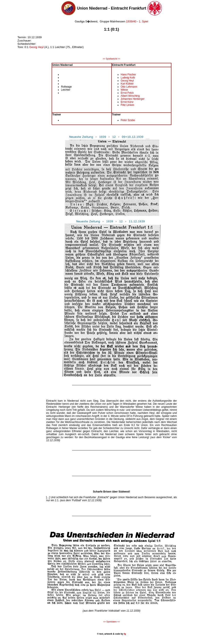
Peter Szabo (128, 120)
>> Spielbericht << (111, 59)
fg (125, 634)
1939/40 (131, 21)
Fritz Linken (127, 105)
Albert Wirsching (130, 96)
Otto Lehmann (129, 87)
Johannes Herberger (133, 99)
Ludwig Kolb (128, 78)
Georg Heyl (36, 47)
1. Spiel (143, 21)
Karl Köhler (127, 84)
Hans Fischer (128, 75)
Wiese (124, 90)
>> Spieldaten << (111, 622)
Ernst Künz (127, 102)
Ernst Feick (127, 93)
